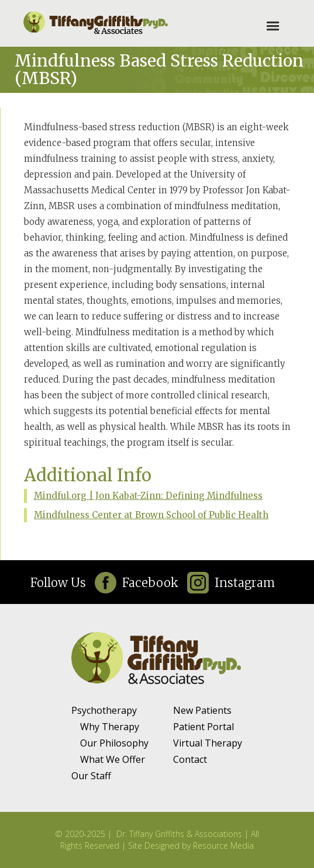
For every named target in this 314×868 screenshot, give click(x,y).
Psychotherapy (104, 710)
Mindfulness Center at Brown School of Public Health (151, 515)
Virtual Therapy (208, 743)
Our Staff (91, 776)
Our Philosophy (114, 743)
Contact (190, 759)
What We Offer (113, 759)
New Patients (202, 710)
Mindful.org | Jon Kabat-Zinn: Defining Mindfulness (148, 496)
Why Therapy (110, 727)
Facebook (150, 583)
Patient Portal (203, 727)
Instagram (245, 583)
